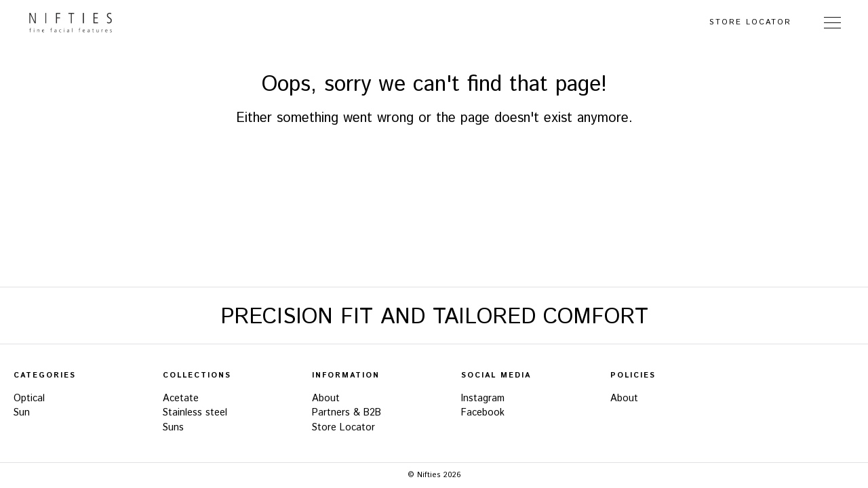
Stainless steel (195, 413)
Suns (173, 428)
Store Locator (750, 22)
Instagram (483, 399)
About (326, 399)
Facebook (483, 413)
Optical (29, 399)
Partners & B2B (347, 413)
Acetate (181, 399)
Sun (22, 413)
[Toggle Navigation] (832, 22)
